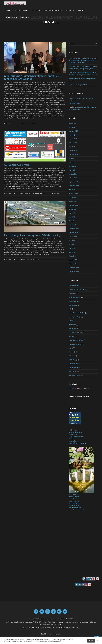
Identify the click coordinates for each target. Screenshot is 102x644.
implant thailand (74, 501)
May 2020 (72, 170)
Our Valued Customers (17, 165)
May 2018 (72, 190)
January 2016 (73, 264)
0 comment (25, 123)
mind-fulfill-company (75, 332)
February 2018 (73, 194)
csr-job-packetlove (74, 297)
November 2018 (74, 186)
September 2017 (74, 205)
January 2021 (73, 166)
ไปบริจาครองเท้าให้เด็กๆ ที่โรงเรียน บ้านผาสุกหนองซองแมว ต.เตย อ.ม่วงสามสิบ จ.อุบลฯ (81, 101)
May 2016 (72, 248)
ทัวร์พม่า (71, 439)
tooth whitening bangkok (76, 510)
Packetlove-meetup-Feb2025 (78, 85)
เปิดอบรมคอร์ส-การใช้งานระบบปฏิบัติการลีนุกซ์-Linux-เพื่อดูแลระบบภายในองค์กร (33, 77)
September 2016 (74, 233)
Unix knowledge (74, 368)
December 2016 (74, 229)
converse (72, 99)
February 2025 (73, 131)
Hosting (71, 321)
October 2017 (73, 201)
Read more (36, 123)
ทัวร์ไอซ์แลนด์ (73, 434)
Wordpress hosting (75, 375)
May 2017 (72, 213)
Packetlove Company (75, 340)
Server (71, 348)
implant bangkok (74, 497)
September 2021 (74, 155)
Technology (72, 360)
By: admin (9, 123)
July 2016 (72, 240)
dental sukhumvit (74, 505)
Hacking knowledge (75, 317)
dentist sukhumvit (74, 503)
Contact (69, 10)
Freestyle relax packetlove (77, 313)
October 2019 (73, 178)
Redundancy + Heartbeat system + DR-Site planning (32, 235)
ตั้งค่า (62, 641)
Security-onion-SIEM (75, 344)
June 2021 (72, 158)
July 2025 (72, 127)
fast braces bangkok (75, 508)
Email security (73, 305)
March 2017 (72, 221)
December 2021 (74, 151)
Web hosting (73, 371)
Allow (91, 641)
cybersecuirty (73, 301)
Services (35, 10)
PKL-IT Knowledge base (52, 10)
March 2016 (72, 256)
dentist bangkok (74, 494)
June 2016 (72, 244)
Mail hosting (72, 329)
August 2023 (73, 139)
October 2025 (73, 123)
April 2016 (72, 252)
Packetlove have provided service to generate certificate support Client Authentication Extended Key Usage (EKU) (83, 60)
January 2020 (73, 174)
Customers (25, 17)
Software (72, 356)
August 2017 (73, 209)
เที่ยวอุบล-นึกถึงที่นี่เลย (75, 432)
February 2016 (73, 260)
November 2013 (74, 272)
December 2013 (74, 268)
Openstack (72, 336)
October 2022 (73, 143)
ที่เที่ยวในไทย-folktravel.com (77, 443)
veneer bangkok (74, 499)
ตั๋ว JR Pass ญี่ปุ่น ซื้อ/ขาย (76, 437)
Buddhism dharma (74, 286)
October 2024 (73, 135)
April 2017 (72, 217)
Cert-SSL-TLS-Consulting (77, 290)
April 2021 (72, 162)
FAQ (70, 309)
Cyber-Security (21, 10)
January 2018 (73, 197)
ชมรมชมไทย (73, 441)
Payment (81, 10)
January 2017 (73, 225)
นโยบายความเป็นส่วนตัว (12, 641)
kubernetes (72, 325)
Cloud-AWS (72, 293)
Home (8, 10)
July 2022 (72, 147)
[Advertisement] (75, 547)
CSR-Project (11, 17)
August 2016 (73, 236)
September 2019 (74, 182)
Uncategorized (73, 364)
